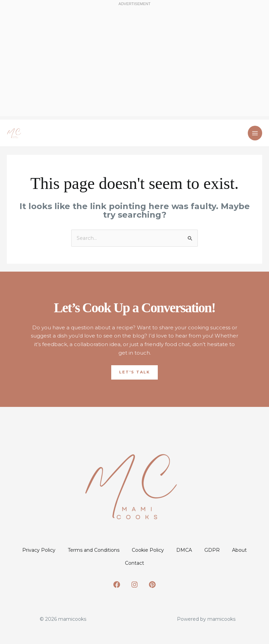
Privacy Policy (44, 550)
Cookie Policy (162, 550)
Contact (150, 564)
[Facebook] (117, 587)
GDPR (234, 550)
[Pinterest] (152, 587)
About (117, 564)
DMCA (202, 550)
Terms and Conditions (103, 550)
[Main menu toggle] (255, 133)
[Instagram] (134, 587)
